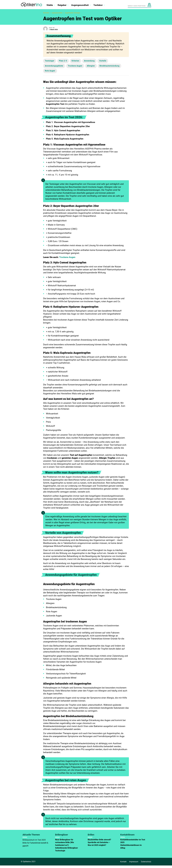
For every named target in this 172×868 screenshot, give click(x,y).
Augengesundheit (80, 5)
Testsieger (50, 61)
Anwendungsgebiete (55, 67)
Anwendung (95, 61)
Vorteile (111, 61)
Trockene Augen (79, 67)
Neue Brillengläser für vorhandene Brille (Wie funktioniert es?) (64, 845)
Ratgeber (62, 5)
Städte (50, 5)
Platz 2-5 (66, 61)
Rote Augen (78, 73)
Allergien (97, 67)
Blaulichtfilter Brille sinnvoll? (99, 842)
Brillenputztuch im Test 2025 (34, 842)
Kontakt (123, 864)
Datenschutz (146, 864)
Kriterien (80, 61)
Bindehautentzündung (56, 73)
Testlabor (98, 5)
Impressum (134, 864)
